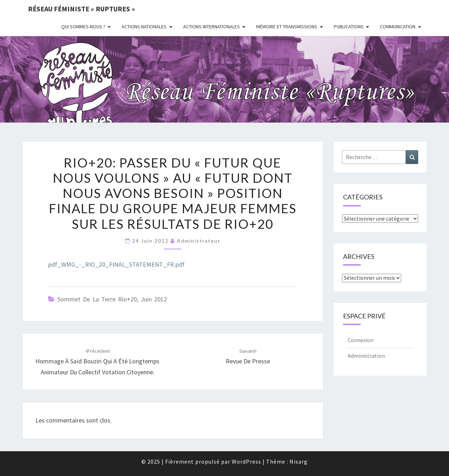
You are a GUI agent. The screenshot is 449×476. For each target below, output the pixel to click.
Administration (366, 356)
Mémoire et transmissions (287, 27)
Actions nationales (144, 27)
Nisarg (299, 461)
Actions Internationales (212, 27)
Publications (349, 27)
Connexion (361, 340)
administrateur (199, 241)
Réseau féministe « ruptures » (82, 9)
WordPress (246, 461)
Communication (398, 27)
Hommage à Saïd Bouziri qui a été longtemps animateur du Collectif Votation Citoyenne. (97, 362)
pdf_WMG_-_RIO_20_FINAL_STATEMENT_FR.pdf (116, 264)
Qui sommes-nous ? (83, 27)
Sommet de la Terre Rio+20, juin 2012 (112, 299)
